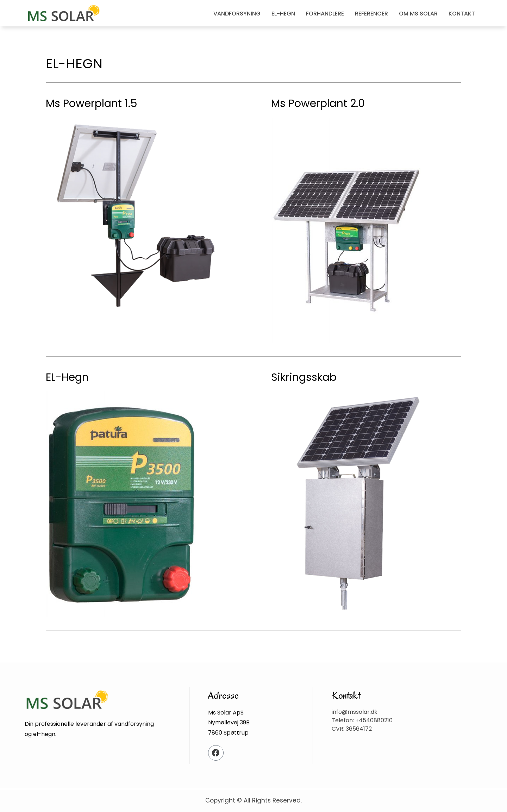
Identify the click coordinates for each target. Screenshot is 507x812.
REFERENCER (371, 14)
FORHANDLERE (325, 14)
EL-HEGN (283, 14)
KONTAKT (462, 14)
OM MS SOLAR (418, 14)
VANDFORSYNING (237, 14)
